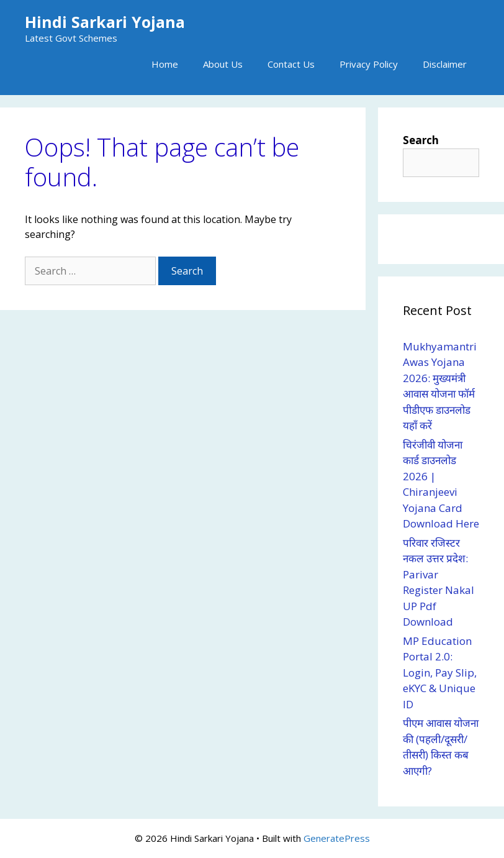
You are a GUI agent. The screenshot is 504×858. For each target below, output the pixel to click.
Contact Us (291, 64)
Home (165, 64)
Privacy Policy (369, 64)
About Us (223, 64)
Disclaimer (445, 64)
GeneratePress (337, 838)
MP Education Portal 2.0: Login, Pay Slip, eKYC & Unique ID (440, 673)
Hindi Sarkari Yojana (105, 22)
